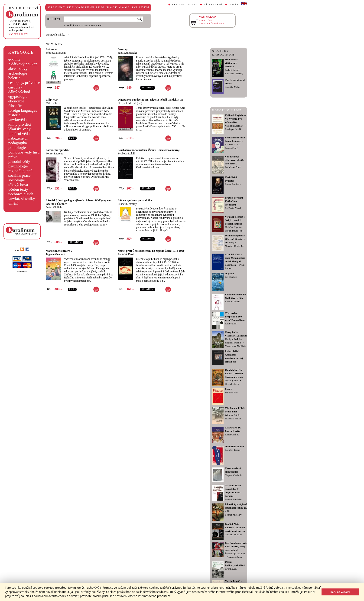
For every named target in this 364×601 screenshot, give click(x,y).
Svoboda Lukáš (126, 154)
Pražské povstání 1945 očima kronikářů (234, 201)
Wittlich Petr (231, 393)
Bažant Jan (230, 265)
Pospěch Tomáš (233, 450)
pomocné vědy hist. (24, 152)
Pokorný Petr (231, 381)
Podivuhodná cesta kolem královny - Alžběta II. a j (235, 141)
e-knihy (15, 59)
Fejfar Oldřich (54, 207)
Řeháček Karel (126, 254)
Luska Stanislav (233, 184)
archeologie (18, 73)
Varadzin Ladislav (234, 126)
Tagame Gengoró (55, 254)
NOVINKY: (55, 44)
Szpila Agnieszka (127, 53)
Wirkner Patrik (232, 415)
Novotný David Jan (235, 246)
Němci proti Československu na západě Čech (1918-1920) (152, 251)
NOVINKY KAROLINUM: (224, 53)
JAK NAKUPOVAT (185, 5)
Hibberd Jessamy (127, 204)
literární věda (19, 134)
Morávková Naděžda (235, 346)
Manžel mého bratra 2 (59, 251)
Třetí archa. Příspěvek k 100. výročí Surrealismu (235, 317)
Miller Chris (53, 103)
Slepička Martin (233, 343)
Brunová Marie (232, 302)
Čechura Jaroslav (233, 534)
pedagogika (18, 143)
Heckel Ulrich (232, 384)
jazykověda (18, 120)
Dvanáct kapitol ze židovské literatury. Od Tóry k (235, 239)
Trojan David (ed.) (234, 231)
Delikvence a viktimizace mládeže (232, 63)
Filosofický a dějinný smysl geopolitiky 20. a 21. (236, 508)
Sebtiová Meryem (56, 53)
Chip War (52, 100)
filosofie (15, 106)
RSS (19, 250)
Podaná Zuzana (232, 70)
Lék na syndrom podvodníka (135, 200)
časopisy (15, 87)
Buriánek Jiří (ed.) (234, 73)
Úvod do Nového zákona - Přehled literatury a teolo (234, 374)
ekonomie (16, 101)
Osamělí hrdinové (234, 446)
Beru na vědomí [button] (340, 592)
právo (13, 157)
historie (14, 115)
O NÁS (234, 5)
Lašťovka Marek (233, 208)
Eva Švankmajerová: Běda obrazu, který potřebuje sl (236, 547)
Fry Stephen (231, 277)
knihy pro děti (20, 124)
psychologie (18, 166)
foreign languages (23, 110)
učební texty (18, 189)
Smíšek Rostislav (234, 499)
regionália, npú (20, 171)
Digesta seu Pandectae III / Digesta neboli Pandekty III (150, 100)
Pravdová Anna (234, 557)
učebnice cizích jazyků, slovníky (22, 196)
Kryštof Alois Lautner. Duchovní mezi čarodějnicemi (235, 528)
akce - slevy (18, 69)
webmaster (22, 272)
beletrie (14, 78)
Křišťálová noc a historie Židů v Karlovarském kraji (149, 150)
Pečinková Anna (233, 167)
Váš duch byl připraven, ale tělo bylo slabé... (235, 160)
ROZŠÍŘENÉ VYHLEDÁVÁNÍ (83, 25)
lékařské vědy (19, 129)
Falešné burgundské (58, 150)
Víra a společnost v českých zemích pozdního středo (235, 220)
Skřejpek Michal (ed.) (130, 103)
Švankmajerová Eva (235, 554)
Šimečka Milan (232, 87)
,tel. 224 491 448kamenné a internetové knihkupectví (21, 26)
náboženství (18, 138)
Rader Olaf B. (232, 435)
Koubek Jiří (231, 324)
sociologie (17, 180)
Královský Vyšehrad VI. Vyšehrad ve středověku (236, 119)
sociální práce (19, 175)
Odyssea (229, 273)
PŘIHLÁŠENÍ (213, 5)
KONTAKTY (19, 34)
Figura (229, 389)
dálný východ (19, 92)
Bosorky (123, 49)
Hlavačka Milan (233, 419)
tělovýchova (18, 185)
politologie (17, 148)
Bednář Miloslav (233, 515)
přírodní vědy (19, 162)
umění (13, 203)
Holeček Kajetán (233, 227)
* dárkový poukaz (23, 64)
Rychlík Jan (231, 569)
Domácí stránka (55, 34)
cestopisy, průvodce (24, 83)
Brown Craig (231, 148)
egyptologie (18, 96)
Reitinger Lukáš (233, 129)
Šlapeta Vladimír (233, 475)
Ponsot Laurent (54, 154)
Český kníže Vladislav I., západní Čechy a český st (236, 336)
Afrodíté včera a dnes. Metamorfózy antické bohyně (235, 258)
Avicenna (51, 49)
